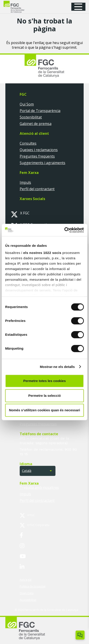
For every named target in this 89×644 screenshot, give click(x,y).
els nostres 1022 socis (42, 253)
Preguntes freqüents (37, 156)
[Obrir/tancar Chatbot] (80, 635)
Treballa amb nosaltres (39, 488)
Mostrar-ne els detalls (57, 367)
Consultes (28, 143)
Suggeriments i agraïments (42, 163)
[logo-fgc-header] (18, 7)
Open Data (27, 593)
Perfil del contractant (37, 189)
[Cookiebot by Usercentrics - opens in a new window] (64, 230)
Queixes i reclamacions (39, 150)
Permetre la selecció (44, 396)
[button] (80, 7)
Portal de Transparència (40, 111)
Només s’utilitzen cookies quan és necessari (44, 410)
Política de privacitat (33, 586)
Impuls (25, 182)
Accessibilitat (28, 600)
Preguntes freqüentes (38, 424)
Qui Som (27, 104)
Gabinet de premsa (36, 124)
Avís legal (26, 580)
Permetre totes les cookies (44, 381)
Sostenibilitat (31, 117)
